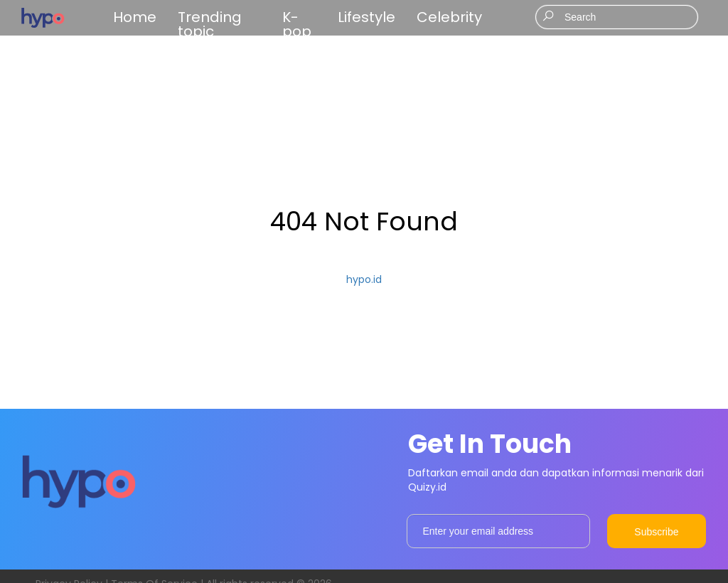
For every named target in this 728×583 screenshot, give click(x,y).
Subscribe (656, 532)
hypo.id (364, 279)
